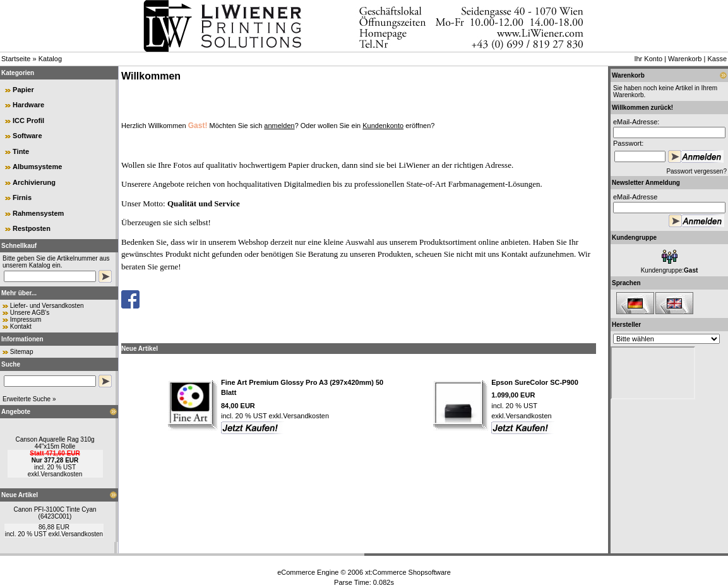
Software (27, 136)
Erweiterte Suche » (29, 399)
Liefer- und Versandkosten (47, 306)
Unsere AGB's (30, 313)
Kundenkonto (383, 126)
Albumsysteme (37, 167)
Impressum (26, 320)
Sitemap (22, 352)
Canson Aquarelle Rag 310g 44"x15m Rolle (55, 443)
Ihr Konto (648, 59)
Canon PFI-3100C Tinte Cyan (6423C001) (55, 513)
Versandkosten (61, 474)
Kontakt (21, 326)
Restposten (32, 228)
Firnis (22, 197)
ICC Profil (28, 121)
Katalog (50, 59)
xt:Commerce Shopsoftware (408, 572)
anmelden (279, 126)
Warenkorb (685, 59)
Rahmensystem (38, 213)
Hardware (28, 105)
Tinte (21, 151)
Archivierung (34, 182)
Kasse (717, 59)
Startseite (16, 59)
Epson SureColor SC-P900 (535, 382)
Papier (23, 90)
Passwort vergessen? (696, 171)
